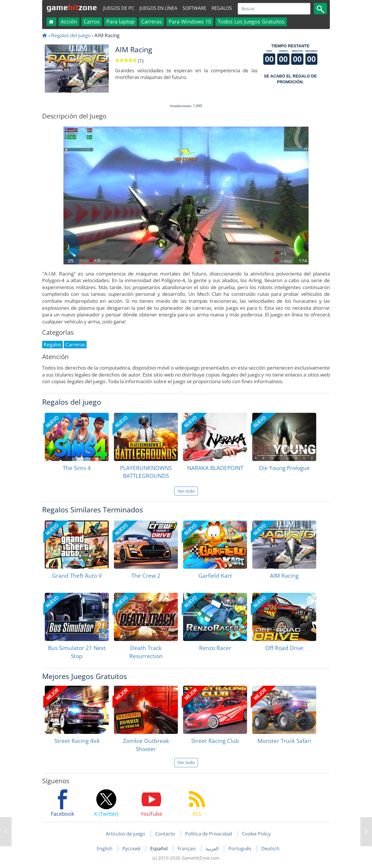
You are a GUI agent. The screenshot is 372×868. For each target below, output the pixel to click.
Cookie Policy (256, 834)
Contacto (165, 834)
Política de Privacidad (209, 834)
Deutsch (270, 849)
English (105, 849)
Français (187, 849)
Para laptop (120, 21)
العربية (213, 849)
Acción (69, 21)
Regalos (222, 8)
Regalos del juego (71, 35)
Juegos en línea (158, 8)
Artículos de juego (126, 834)
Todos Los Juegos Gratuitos (251, 21)
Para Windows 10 (190, 21)
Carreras (152, 21)
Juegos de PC (119, 8)
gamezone (72, 7)
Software (194, 8)
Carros (92, 21)
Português (240, 849)
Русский (132, 849)
